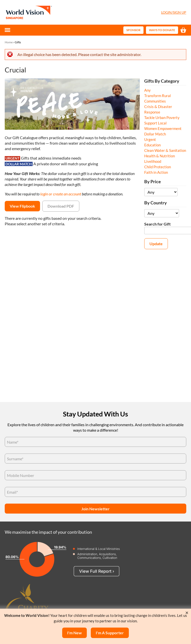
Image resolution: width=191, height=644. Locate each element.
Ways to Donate (162, 30)
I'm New (74, 633)
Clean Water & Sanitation (165, 150)
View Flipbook (22, 206)
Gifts (18, 42)
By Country (156, 203)
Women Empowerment (163, 128)
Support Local (155, 123)
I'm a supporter (110, 633)
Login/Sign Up (174, 12)
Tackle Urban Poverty (162, 117)
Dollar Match (155, 134)
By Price (153, 182)
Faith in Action (156, 172)
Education (152, 145)
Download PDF (61, 206)
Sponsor (133, 30)
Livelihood (153, 161)
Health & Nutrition (160, 156)
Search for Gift (157, 224)
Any (147, 90)
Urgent (150, 139)
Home (9, 42)
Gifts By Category (162, 81)
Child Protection (158, 167)
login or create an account (61, 194)
